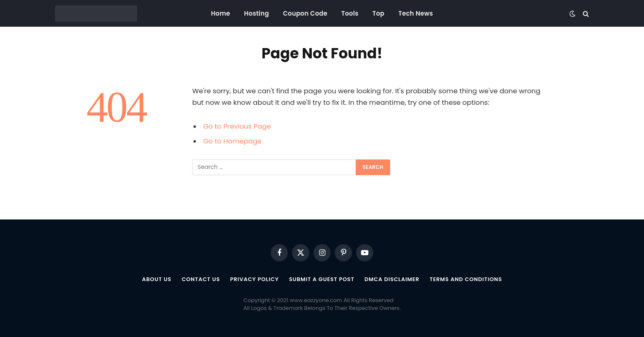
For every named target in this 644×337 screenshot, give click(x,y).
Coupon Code (305, 13)
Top (378, 13)
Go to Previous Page (237, 126)
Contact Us (201, 279)
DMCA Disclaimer (392, 279)
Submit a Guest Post (322, 279)
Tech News (416, 13)
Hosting (256, 13)
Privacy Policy (254, 279)
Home (221, 13)
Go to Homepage (232, 141)
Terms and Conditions (466, 279)
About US (156, 279)
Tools (350, 13)
